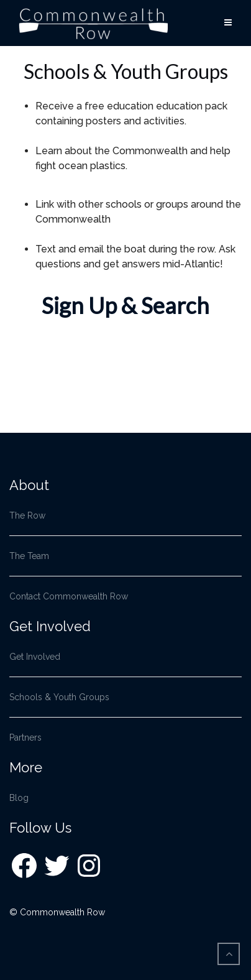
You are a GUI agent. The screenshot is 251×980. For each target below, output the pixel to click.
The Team (29, 556)
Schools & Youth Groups (59, 697)
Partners (25, 737)
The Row (27, 515)
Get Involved (35, 657)
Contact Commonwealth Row (69, 596)
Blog (19, 798)
